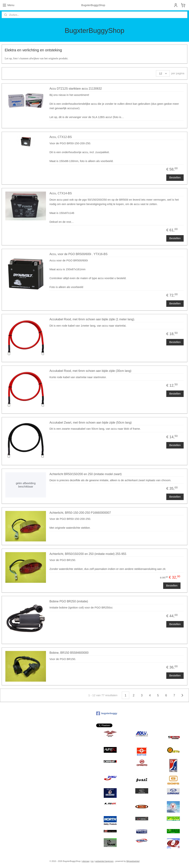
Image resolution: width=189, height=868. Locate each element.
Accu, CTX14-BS (61, 193)
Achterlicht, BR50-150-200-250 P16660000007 (80, 513)
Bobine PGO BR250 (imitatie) (69, 601)
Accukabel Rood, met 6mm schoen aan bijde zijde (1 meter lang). (92, 319)
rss (92, 861)
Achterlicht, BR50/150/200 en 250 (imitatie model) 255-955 (88, 554)
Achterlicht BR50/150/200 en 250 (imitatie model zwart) (86, 474)
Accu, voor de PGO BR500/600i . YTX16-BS (79, 254)
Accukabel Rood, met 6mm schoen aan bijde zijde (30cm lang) (90, 371)
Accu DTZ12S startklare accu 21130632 (76, 89)
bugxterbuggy (107, 713)
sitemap (86, 861)
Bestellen (175, 177)
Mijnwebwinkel (133, 861)
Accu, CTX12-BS (61, 137)
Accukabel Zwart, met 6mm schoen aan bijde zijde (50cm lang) (91, 422)
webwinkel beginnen (104, 861)
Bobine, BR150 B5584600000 (69, 653)
